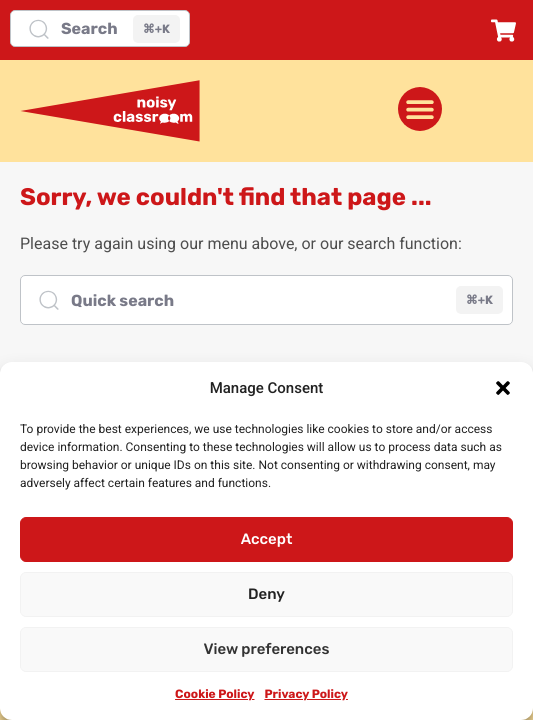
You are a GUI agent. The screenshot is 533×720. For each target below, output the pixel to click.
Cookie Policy (214, 694)
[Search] (100, 28)
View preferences (267, 649)
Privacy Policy (305, 694)
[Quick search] (266, 300)
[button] (503, 388)
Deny (266, 594)
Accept (267, 539)
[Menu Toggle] (420, 109)
